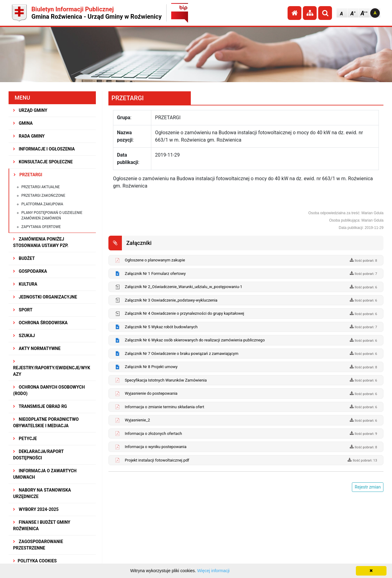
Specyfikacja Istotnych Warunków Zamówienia (166, 380)
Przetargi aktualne (41, 187)
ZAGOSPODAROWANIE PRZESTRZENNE (38, 545)
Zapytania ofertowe (41, 227)
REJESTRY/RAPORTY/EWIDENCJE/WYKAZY (52, 368)
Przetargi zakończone (43, 196)
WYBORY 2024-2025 (36, 509)
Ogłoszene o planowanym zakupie (155, 260)
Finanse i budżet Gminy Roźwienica (42, 525)
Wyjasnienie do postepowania (151, 393)
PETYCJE (25, 439)
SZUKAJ (24, 336)
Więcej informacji (213, 571)
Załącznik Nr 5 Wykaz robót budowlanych (161, 327)
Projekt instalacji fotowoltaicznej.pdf (157, 460)
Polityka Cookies (35, 561)
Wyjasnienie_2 (138, 420)
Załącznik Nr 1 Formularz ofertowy (155, 274)
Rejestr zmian (368, 487)
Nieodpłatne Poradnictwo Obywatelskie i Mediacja (46, 422)
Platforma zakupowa (42, 204)
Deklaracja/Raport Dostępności (38, 455)
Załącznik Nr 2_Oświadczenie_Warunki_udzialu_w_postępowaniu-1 (184, 287)
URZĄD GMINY (30, 110)
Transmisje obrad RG (40, 406)
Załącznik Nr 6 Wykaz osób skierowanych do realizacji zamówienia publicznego (195, 340)
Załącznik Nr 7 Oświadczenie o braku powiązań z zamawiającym (182, 354)
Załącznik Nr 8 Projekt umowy (151, 367)
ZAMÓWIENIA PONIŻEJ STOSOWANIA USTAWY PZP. (41, 242)
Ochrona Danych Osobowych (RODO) (49, 390)
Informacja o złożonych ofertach (154, 434)
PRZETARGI (28, 175)
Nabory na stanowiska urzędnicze (42, 493)
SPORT (23, 310)
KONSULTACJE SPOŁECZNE (43, 162)
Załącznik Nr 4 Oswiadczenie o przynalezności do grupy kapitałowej (185, 313)
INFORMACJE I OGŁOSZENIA (44, 149)
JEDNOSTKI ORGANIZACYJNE (45, 297)
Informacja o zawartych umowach (45, 474)
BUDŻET (24, 258)
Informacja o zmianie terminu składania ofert (165, 407)
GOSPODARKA (30, 271)
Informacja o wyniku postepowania (156, 447)
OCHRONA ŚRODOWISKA (40, 323)
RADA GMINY (29, 136)
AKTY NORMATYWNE (37, 348)
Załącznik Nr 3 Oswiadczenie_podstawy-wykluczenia (171, 300)
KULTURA (25, 284)
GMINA (23, 123)
